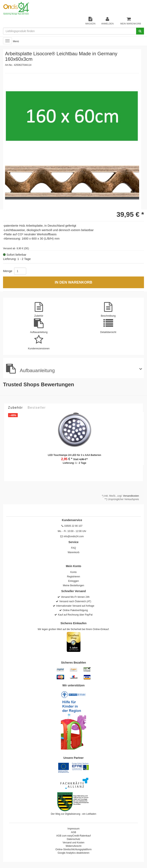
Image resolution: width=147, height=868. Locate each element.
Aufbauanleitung (30, 369)
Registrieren (73, 577)
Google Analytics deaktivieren (73, 853)
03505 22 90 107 (73, 526)
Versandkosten (131, 496)
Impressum (73, 829)
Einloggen (73, 581)
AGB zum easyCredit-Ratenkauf (73, 836)
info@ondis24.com (74, 536)
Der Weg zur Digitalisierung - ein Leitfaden (73, 814)
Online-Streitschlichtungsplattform (73, 849)
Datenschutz (73, 839)
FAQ (73, 548)
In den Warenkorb (73, 282)
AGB (73, 832)
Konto (73, 572)
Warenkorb (73, 552)
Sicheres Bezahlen (74, 663)
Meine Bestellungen (73, 585)
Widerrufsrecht (73, 846)
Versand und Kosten (73, 843)
